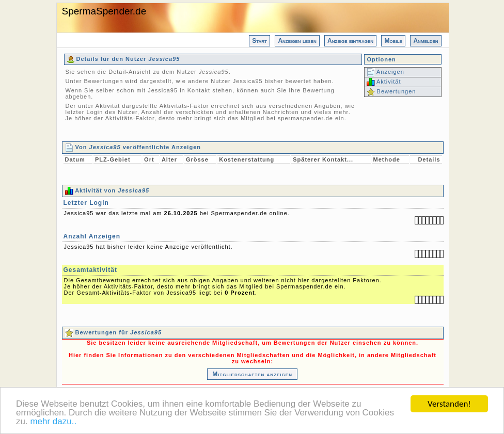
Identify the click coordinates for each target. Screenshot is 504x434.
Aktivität (384, 82)
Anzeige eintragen (350, 41)
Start (259, 41)
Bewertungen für (114, 332)
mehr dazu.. (53, 422)
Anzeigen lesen (297, 41)
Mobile (393, 41)
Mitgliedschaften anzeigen (252, 374)
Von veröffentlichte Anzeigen (133, 147)
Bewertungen (391, 91)
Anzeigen (385, 72)
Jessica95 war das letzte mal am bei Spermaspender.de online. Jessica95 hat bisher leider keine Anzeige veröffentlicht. (253, 254)
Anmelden (426, 41)
